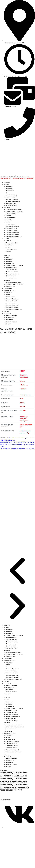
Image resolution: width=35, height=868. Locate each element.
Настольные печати (12, 199)
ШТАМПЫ (7, 207)
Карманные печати (12, 197)
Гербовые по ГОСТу (12, 205)
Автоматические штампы (13, 209)
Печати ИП (9, 189)
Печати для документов (13, 201)
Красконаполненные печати (14, 193)
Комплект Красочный (12, 234)
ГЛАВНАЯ (7, 182)
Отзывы (8, 251)
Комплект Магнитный (12, 232)
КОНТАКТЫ (7, 241)
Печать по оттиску (11, 195)
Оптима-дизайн (10, 224)
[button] (17, 571)
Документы (9, 247)
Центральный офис (12, 243)
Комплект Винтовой (12, 230)
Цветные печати (11, 203)
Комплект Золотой (11, 228)
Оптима (8, 222)
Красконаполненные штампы (15, 212)
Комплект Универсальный (14, 237)
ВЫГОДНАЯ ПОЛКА (10, 218)
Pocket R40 (9, 220)
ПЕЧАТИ (6, 185)
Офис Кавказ (10, 245)
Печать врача (10, 191)
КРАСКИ (6, 239)
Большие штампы (11, 214)
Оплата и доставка (11, 249)
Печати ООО (9, 187)
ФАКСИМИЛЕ (8, 216)
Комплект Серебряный (13, 226)
